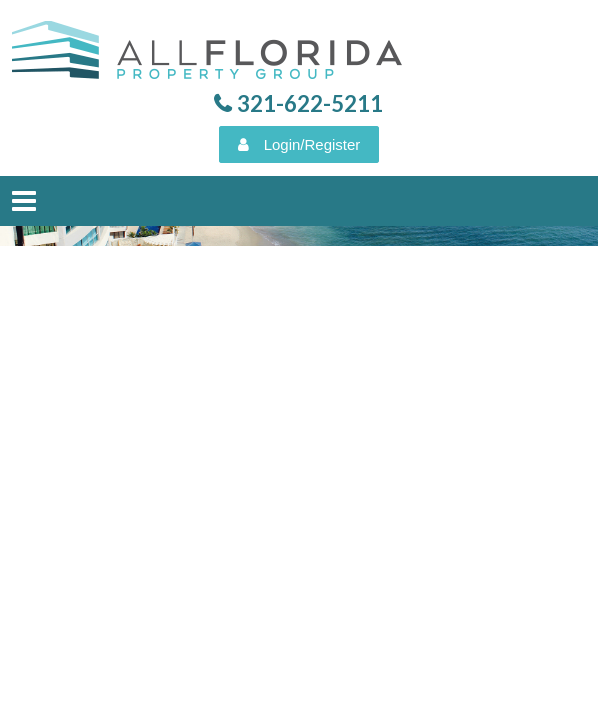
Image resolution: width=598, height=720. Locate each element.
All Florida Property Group (209, 55)
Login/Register (312, 144)
